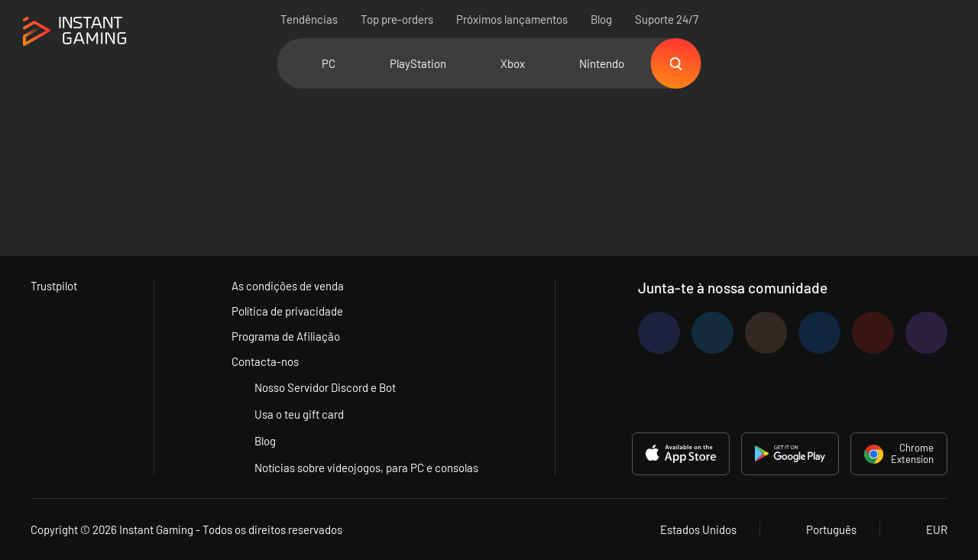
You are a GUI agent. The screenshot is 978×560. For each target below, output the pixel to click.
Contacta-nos (265, 361)
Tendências (309, 19)
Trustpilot (54, 286)
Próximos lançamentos (512, 19)
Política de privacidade (287, 311)
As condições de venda (288, 286)
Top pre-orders (397, 19)
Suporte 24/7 (667, 19)
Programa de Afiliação (286, 336)
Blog (601, 19)
